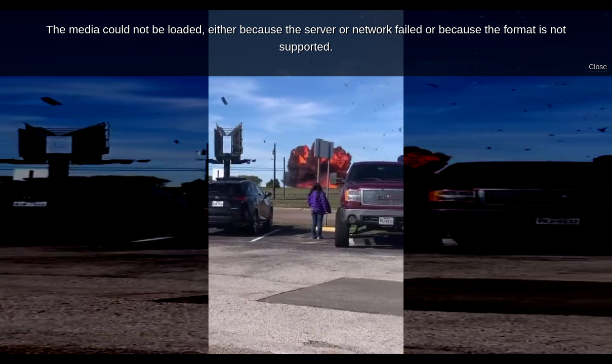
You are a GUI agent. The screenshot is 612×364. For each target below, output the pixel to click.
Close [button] (598, 67)
